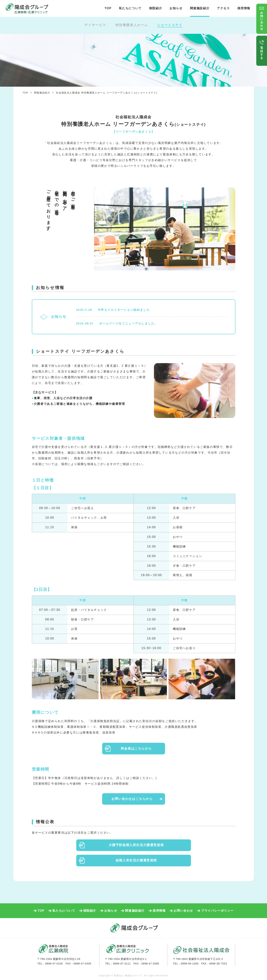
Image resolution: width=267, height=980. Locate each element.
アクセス (223, 8)
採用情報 (244, 8)
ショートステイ (170, 25)
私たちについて (130, 8)
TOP (108, 8)
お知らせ (176, 8)
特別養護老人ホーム (132, 25)
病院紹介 (156, 8)
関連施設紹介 (200, 8)
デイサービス (95, 25)
